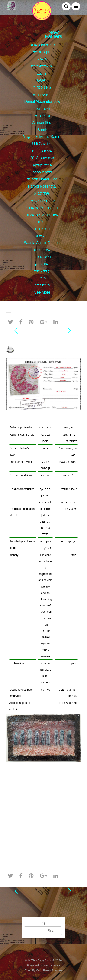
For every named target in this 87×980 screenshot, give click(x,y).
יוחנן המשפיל (42, 52)
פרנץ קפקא (42, 165)
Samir (42, 130)
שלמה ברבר (42, 172)
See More (42, 292)
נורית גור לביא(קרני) (42, 207)
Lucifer (42, 73)
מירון (42, 278)
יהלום (42, 222)
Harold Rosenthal (42, 186)
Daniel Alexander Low (42, 101)
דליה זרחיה (42, 257)
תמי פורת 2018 (42, 158)
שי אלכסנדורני (42, 66)
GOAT (42, 80)
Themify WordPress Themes (44, 970)
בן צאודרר (42, 229)
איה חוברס (42, 250)
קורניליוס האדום (42, 45)
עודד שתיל (42, 271)
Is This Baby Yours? (41, 960)
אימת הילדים (42, 151)
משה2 (42, 59)
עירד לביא (42, 193)
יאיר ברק (42, 264)
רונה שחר (42, 236)
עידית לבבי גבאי (42, 200)
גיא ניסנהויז (42, 87)
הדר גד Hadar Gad (42, 179)
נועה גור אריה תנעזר (42, 214)
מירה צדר (42, 285)
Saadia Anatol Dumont (42, 243)
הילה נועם (42, 109)
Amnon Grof (42, 123)
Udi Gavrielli (42, 144)
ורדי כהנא (42, 116)
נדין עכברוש (42, 94)
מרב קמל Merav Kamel (42, 137)
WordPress (51, 965)
